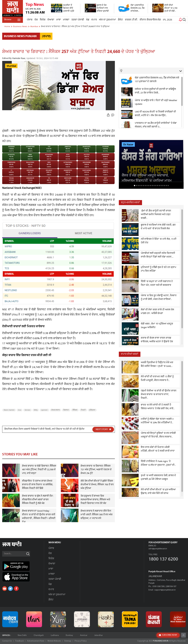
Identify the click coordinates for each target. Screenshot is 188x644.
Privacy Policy (81, 641)
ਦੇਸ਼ (36, 20)
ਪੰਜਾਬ (30, 20)
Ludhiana (55, 635)
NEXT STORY (103, 429)
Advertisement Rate (36, 641)
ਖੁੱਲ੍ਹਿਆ (92, 410)
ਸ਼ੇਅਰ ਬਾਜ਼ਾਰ (56, 410)
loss (20, 410)
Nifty (36, 410)
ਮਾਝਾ (59, 20)
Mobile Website (54, 641)
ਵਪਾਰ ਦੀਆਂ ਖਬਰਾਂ (130, 354)
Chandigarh (39, 635)
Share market (9, 410)
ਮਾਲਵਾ (66, 20)
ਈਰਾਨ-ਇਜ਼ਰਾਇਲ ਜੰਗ (150, 20)
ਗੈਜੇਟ (120, 20)
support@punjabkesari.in (165, 590)
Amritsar (84, 635)
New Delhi (22, 635)
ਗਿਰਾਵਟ (66, 410)
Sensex (27, 410)
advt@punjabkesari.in (158, 549)
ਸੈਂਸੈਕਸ (75, 410)
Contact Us (7, 641)
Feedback (19, 641)
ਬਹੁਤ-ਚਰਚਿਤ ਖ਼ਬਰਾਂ (130, 203)
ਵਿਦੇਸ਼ (43, 20)
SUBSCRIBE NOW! (168, 635)
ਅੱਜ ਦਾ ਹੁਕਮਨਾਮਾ (107, 20)
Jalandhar (98, 635)
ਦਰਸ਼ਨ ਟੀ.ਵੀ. (131, 20)
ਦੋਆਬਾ (51, 20)
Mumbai (11, 66)
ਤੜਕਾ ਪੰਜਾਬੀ (78, 20)
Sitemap (68, 641)
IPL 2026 (168, 20)
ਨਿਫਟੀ (83, 410)
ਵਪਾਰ (94, 20)
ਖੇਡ (88, 20)
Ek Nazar (128, 145)
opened (44, 410)
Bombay (69, 635)
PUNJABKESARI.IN (161, 641)
